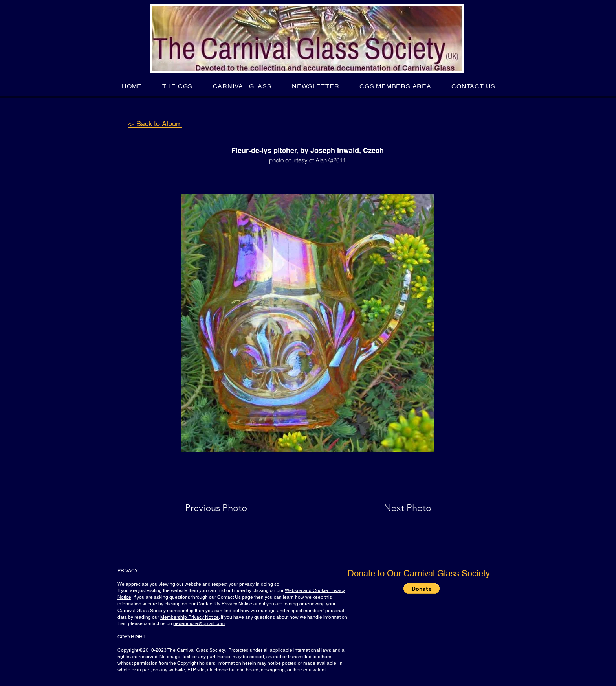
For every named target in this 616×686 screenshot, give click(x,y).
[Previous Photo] (227, 508)
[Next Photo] (392, 508)
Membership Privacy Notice (190, 617)
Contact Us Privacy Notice (225, 604)
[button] (177, 86)
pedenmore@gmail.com (199, 623)
